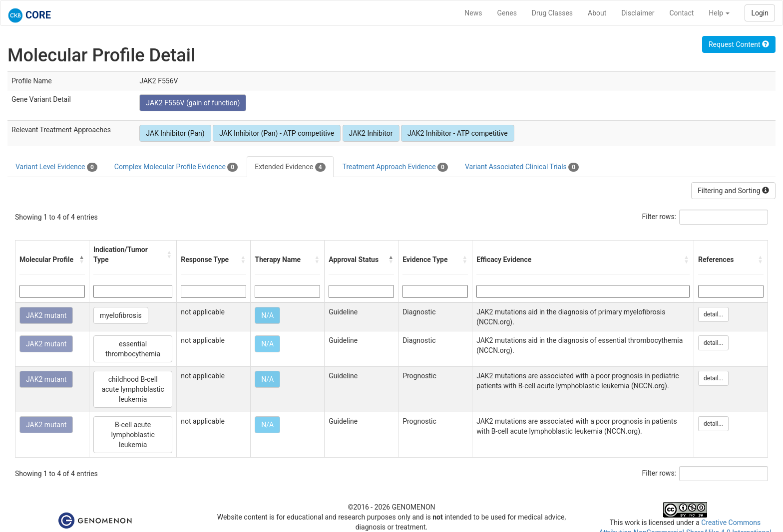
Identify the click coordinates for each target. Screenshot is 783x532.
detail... (713, 314)
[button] (82, 260)
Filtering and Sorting (733, 191)
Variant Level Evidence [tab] (56, 167)
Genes (507, 13)
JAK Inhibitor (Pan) (175, 133)
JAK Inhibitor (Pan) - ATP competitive (277, 133)
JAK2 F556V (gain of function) (193, 103)
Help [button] (719, 13)
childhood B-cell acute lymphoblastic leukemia (133, 389)
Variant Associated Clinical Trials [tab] (522, 167)
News (473, 13)
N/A (267, 315)
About (597, 13)
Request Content (739, 44)
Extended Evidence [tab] (290, 167)
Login (760, 13)
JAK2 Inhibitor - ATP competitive (458, 133)
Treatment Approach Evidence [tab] (395, 167)
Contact (681, 13)
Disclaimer (638, 13)
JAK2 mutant (46, 315)
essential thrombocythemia (133, 349)
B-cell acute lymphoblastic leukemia (133, 435)
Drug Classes (552, 13)
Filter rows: (659, 217)
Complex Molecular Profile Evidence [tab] (176, 167)
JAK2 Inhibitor (371, 133)
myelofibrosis (121, 315)
